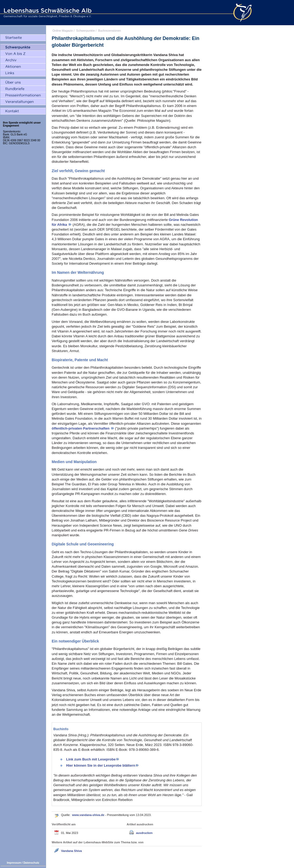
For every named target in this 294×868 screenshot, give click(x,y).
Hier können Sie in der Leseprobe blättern (101, 765)
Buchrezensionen (109, 31)
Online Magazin (63, 31)
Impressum (14, 863)
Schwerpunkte (86, 31)
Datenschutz (31, 863)
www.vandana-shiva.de (89, 815)
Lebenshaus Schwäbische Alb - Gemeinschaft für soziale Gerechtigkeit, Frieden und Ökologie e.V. (47, 13)
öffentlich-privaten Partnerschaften (81, 428)
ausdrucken (144, 833)
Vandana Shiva (71, 851)
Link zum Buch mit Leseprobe (91, 759)
